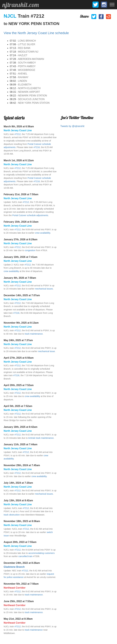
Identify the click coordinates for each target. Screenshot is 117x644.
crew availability (43, 233)
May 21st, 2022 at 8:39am (18, 619)
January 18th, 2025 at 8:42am (20, 427)
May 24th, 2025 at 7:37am (18, 340)
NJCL (11, 16)
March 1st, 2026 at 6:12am (19, 160)
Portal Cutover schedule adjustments (30, 215)
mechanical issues (44, 289)
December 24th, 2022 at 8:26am (22, 563)
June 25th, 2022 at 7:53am (19, 601)
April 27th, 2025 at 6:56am (19, 358)
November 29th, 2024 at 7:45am (22, 465)
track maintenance (34, 334)
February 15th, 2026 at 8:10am (21, 222)
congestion (30, 250)
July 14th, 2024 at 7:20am (18, 483)
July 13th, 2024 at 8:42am (18, 500)
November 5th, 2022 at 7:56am (21, 584)
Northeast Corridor (15, 588)
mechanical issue (46, 351)
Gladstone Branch (14, 567)
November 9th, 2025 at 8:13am (21, 323)
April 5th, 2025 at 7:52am (18, 406)
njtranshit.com (21, 5)
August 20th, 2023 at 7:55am (20, 542)
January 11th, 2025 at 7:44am (20, 444)
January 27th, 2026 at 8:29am (20, 239)
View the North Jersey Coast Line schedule (36, 33)
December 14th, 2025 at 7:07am (22, 295)
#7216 (37, 147)
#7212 (18, 134)
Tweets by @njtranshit (72, 126)
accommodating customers (41, 553)
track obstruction (12, 515)
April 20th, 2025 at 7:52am (19, 385)
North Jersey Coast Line (18, 130)
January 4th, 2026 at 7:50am (20, 278)
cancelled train (26, 556)
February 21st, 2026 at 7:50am (21, 194)
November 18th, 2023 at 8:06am (22, 521)
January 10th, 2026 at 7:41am (20, 257)
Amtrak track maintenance (41, 438)
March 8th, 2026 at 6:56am (19, 126)
